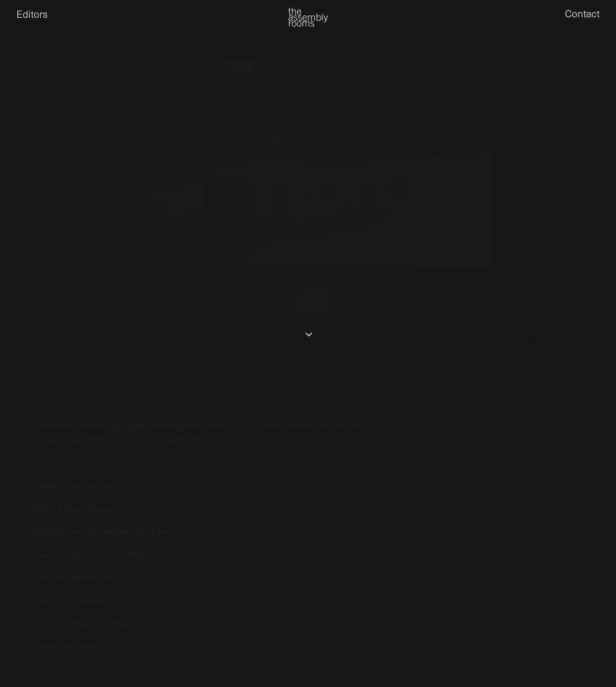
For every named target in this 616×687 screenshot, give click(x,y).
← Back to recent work (552, 362)
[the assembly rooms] (308, 24)
